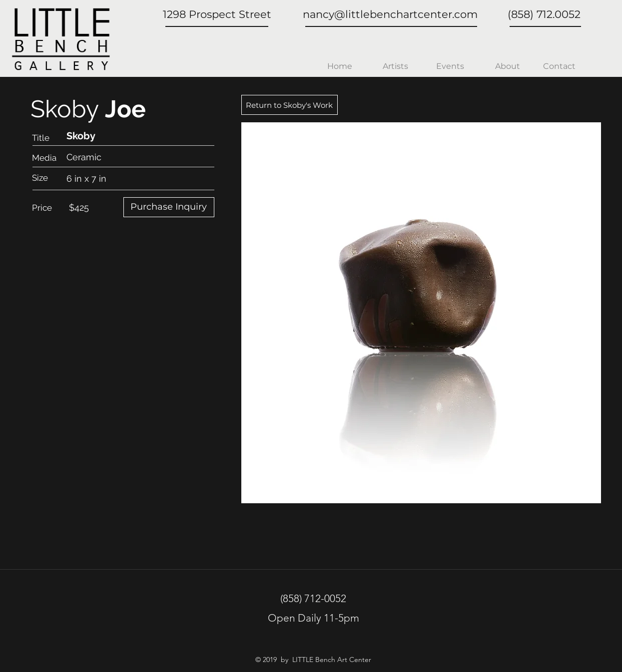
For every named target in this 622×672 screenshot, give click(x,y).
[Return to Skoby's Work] (290, 105)
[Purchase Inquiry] (169, 207)
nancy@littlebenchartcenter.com (390, 14)
